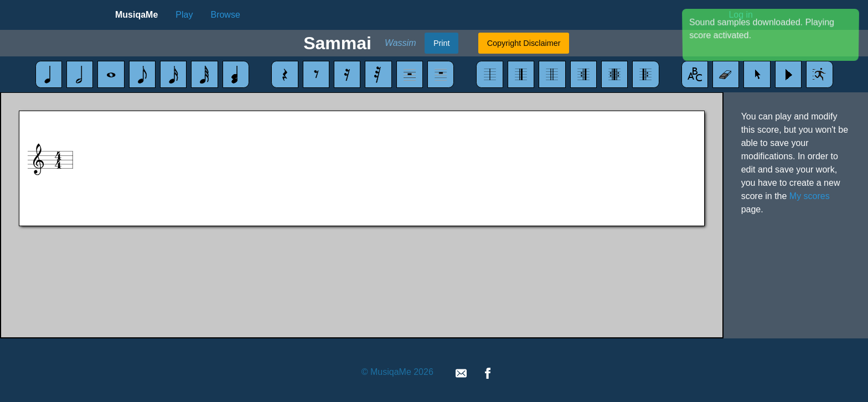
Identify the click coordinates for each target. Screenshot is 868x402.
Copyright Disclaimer (524, 43)
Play (184, 15)
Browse (225, 15)
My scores (810, 196)
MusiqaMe (136, 15)
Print (442, 43)
